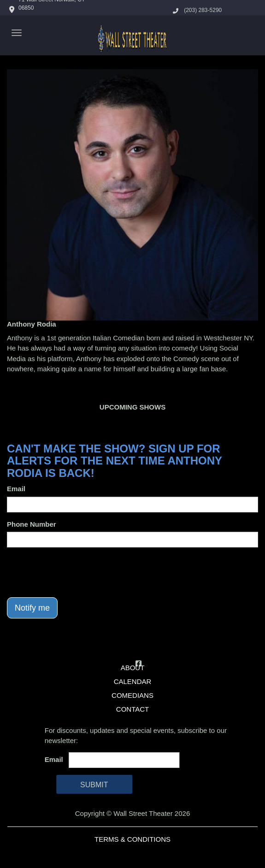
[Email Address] (124, 760)
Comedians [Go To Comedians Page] (132, 695)
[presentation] (77, 572)
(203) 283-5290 (203, 10)
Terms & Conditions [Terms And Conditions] (132, 839)
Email (16, 489)
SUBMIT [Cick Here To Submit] (94, 785)
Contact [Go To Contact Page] (132, 709)
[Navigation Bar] (17, 33)
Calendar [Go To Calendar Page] (133, 681)
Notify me (32, 608)
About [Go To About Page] (133, 668)
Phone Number (32, 524)
